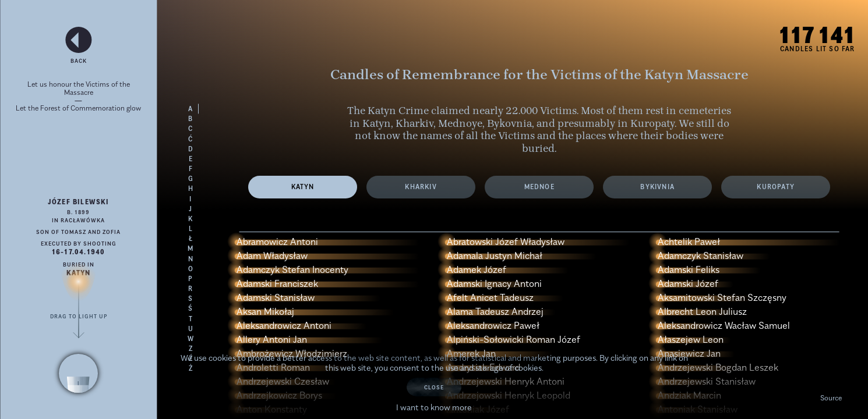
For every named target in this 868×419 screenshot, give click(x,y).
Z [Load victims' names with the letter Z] (191, 349)
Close (434, 387)
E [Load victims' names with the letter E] (191, 159)
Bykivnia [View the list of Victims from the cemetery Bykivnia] (657, 187)
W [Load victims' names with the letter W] (191, 339)
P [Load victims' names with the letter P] (190, 279)
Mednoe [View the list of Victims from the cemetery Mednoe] (539, 187)
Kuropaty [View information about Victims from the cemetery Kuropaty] (776, 187)
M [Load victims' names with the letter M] (190, 248)
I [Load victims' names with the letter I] (190, 199)
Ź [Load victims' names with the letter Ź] (191, 358)
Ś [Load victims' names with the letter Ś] (190, 308)
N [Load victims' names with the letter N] (191, 259)
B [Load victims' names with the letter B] (190, 119)
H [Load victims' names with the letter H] (191, 189)
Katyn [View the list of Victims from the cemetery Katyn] (303, 187)
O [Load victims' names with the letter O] (191, 269)
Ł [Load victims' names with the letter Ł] (191, 239)
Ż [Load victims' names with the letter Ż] (191, 368)
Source (831, 398)
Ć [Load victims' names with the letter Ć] (190, 139)
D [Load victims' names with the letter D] (191, 149)
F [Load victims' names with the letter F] (191, 169)
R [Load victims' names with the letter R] (190, 289)
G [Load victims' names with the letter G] (191, 179)
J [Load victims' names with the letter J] (190, 209)
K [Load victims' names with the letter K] (190, 219)
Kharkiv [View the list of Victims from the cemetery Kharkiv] (421, 187)
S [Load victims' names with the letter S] (190, 299)
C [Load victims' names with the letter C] (190, 129)
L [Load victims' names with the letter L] (191, 229)
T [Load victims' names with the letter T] (191, 319)
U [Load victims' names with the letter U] (191, 329)
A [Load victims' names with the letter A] (190, 109)
